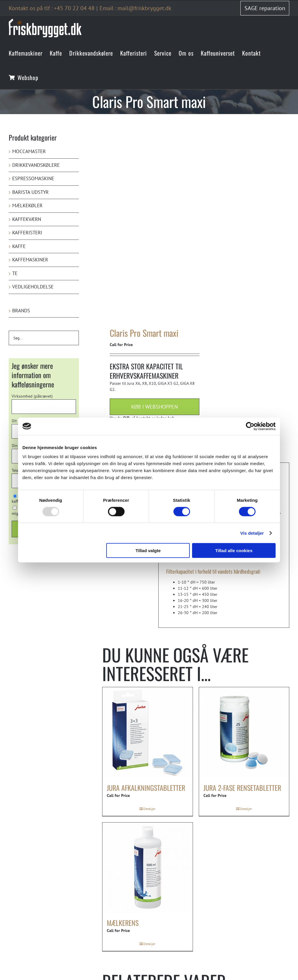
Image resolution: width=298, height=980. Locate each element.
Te (15, 273)
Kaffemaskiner (30, 260)
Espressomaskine (33, 178)
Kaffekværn (27, 219)
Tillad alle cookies (234, 551)
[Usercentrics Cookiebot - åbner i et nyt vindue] (250, 426)
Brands (21, 311)
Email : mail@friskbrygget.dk (135, 8)
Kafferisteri (27, 233)
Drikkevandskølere (36, 165)
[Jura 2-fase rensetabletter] (244, 732)
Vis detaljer (252, 533)
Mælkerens (123, 923)
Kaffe (19, 246)
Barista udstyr (30, 192)
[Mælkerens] (148, 868)
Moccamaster (29, 151)
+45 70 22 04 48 (74, 8)
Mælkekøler (27, 205)
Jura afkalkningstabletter (146, 788)
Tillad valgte (148, 551)
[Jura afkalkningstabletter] (148, 732)
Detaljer (149, 809)
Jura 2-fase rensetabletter (242, 788)
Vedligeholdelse (33, 287)
